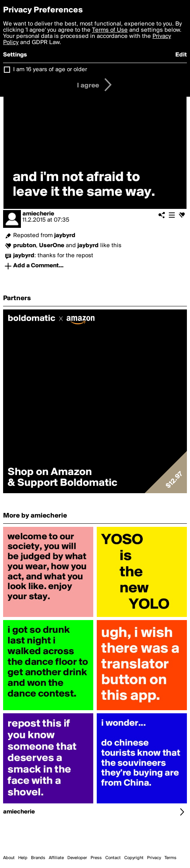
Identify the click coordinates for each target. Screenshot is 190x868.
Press (96, 858)
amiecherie (38, 214)
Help (23, 858)
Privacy (154, 858)
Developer (77, 858)
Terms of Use (110, 30)
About (9, 858)
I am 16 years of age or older (50, 70)
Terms (170, 858)
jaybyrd (65, 236)
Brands (38, 858)
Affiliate (56, 858)
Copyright (134, 858)
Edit (181, 55)
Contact (113, 858)
